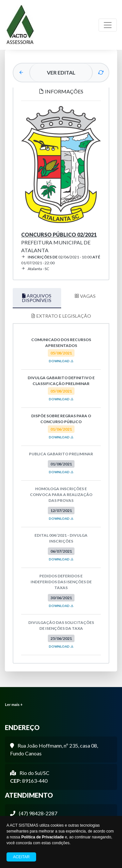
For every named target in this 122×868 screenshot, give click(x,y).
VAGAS (85, 296)
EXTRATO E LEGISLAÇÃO (61, 316)
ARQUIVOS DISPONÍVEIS (37, 298)
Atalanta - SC (35, 269)
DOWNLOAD (61, 361)
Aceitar (21, 857)
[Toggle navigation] (108, 25)
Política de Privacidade (42, 837)
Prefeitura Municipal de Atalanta (59, 242)
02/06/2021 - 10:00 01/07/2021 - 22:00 (61, 260)
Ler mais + (14, 704)
